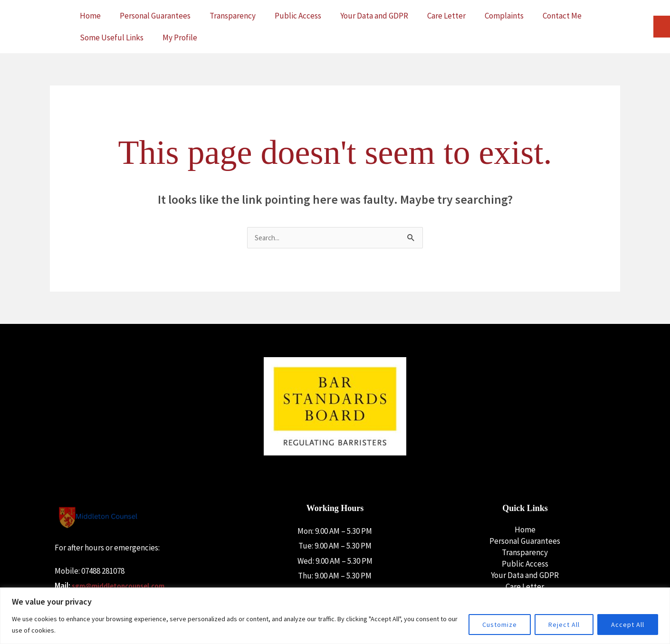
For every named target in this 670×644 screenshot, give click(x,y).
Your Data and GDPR (374, 16)
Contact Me (562, 16)
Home (90, 16)
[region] (335, 616)
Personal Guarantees (155, 16)
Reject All (564, 625)
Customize (500, 625)
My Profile (180, 38)
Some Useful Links (112, 38)
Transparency (233, 16)
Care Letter (446, 16)
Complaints (504, 16)
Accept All (628, 625)
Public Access (298, 16)
